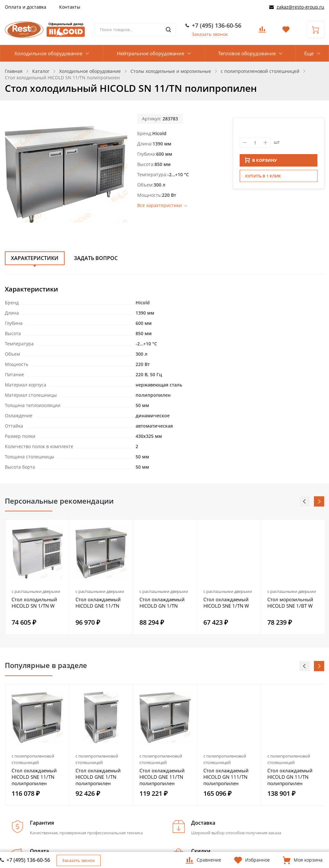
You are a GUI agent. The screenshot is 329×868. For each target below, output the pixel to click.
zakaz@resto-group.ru (300, 7)
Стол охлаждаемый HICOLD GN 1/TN (162, 603)
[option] (37, 577)
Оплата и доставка (26, 7)
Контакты (70, 7)
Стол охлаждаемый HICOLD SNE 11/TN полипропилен (34, 777)
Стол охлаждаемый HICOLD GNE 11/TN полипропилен (162, 777)
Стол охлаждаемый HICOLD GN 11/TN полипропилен (290, 777)
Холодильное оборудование (48, 53)
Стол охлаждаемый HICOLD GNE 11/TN (98, 603)
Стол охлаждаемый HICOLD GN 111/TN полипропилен (226, 777)
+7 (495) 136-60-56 (217, 25)
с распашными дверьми (36, 591)
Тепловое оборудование (247, 53)
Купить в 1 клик (263, 178)
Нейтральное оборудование (151, 53)
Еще (309, 53)
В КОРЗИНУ (261, 162)
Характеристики (35, 258)
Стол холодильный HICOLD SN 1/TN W (34, 603)
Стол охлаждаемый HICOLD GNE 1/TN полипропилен (98, 777)
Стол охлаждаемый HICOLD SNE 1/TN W (226, 603)
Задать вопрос (96, 258)
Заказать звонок (210, 34)
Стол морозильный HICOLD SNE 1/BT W (290, 603)
